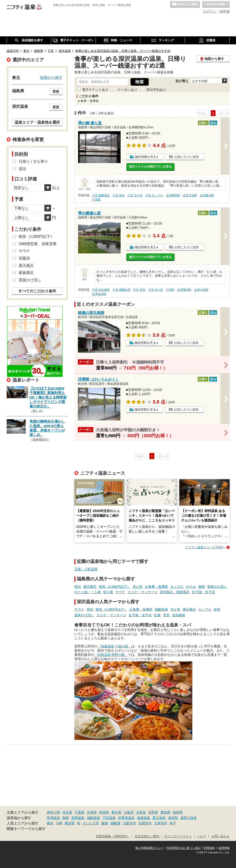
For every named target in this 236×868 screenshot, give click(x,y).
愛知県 (165, 812)
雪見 (166, 615)
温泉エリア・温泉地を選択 (37, 122)
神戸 (173, 823)
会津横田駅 (173, 195)
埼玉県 (67, 812)
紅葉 (157, 615)
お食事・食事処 (156, 587)
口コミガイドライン (178, 836)
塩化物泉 (179, 615)
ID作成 (225, 11)
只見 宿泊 (119, 195)
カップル (177, 587)
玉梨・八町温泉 (86, 569)
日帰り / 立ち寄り (33, 161)
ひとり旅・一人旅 (88, 592)
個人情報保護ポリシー (149, 848)
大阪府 (129, 812)
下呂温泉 (109, 818)
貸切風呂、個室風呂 (175, 592)
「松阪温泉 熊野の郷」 (111, 655)
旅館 (202, 587)
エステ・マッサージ (143, 592)
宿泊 (78, 587)
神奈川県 (53, 812)
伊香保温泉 (126, 818)
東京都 (116, 812)
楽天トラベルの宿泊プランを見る (150, 167)
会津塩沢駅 (99, 294)
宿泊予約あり (156, 90)
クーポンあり (127, 90)
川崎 (59, 823)
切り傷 (108, 592)
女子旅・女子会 (203, 592)
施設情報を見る (145, 157)
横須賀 (70, 823)
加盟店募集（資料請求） (113, 836)
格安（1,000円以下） (115, 587)
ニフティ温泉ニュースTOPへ (205, 547)
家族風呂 (26, 273)
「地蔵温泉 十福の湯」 (114, 646)
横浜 (50, 823)
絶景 (217, 609)
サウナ (120, 592)
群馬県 (104, 812)
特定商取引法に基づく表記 (184, 848)
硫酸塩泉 (161, 609)
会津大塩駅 (190, 195)
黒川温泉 (159, 818)
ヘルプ (201, 836)
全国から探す (51, 77)
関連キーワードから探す (26, 829)
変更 (56, 92)
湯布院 (173, 818)
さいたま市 (91, 823)
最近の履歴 (216, 4)
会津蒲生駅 (184, 290)
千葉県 (80, 812)
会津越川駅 (207, 195)
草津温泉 (53, 818)
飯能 (105, 823)
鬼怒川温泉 (189, 818)
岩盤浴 (24, 258)
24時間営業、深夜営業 (38, 244)
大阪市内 (129, 823)
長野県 (153, 812)
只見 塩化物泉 (101, 290)
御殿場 (115, 823)
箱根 (66, 818)
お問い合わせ (220, 836)
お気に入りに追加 (186, 157)
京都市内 (145, 823)
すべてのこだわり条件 (37, 291)
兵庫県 (92, 812)
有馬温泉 (78, 818)
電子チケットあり (95, 90)
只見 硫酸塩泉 (101, 195)
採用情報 (224, 848)
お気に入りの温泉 (185, 4)
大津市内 (160, 823)
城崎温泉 (93, 818)
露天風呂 (90, 587)
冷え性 (138, 587)
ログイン (210, 11)
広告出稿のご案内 (147, 836)
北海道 (141, 812)
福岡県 (178, 812)
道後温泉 (143, 818)
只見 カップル (154, 195)
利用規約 (209, 848)
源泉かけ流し (217, 587)
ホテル (191, 587)
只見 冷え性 (135, 195)
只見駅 (96, 200)
